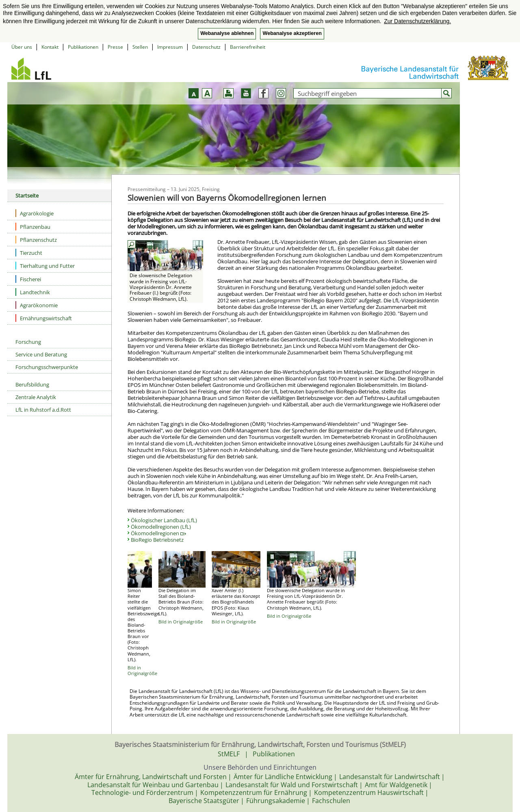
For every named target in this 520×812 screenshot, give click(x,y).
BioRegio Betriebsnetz (157, 540)
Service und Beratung (41, 354)
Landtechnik (33, 292)
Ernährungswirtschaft (44, 318)
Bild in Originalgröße (142, 670)
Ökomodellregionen (158, 533)
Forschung (28, 342)
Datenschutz (206, 47)
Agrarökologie (35, 213)
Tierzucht (29, 253)
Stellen (140, 47)
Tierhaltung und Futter (45, 266)
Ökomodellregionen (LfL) (161, 527)
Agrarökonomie (37, 305)
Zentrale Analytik (36, 397)
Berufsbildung (32, 384)
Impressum (170, 47)
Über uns (22, 47)
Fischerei (28, 279)
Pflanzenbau (33, 227)
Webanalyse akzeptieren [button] (292, 33)
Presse (115, 47)
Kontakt (50, 47)
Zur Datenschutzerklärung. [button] (417, 21)
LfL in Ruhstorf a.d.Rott (43, 410)
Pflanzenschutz (36, 240)
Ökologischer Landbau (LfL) (164, 520)
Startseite (27, 195)
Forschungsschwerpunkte (47, 367)
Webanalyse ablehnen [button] (227, 33)
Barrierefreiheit (248, 47)
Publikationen (83, 47)
